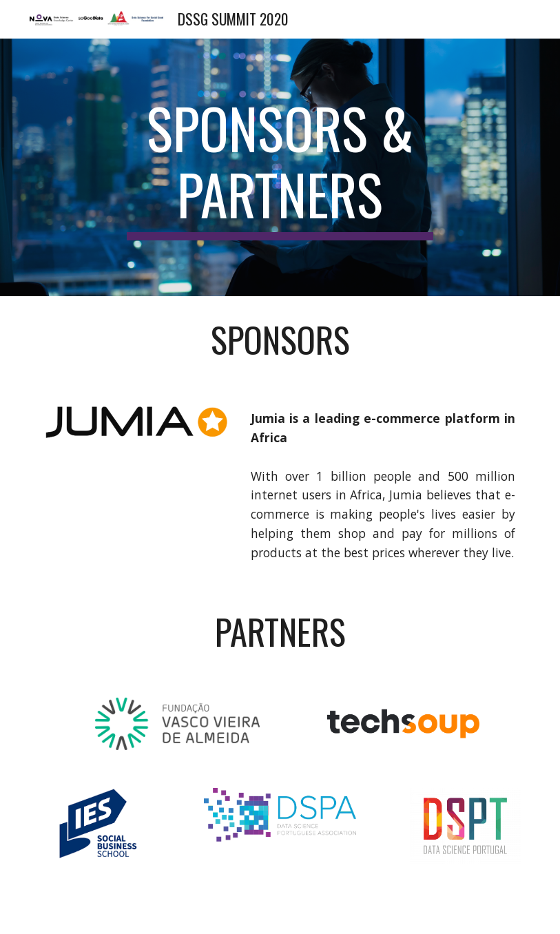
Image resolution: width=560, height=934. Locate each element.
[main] (280, 167)
